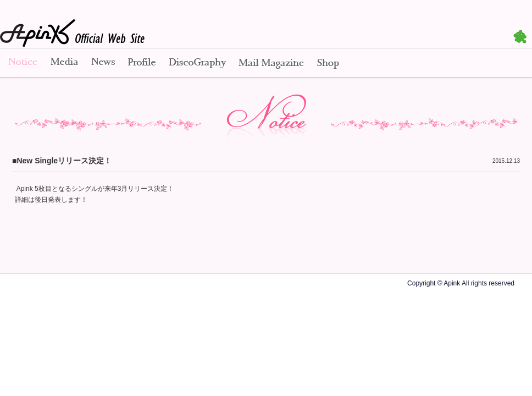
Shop (328, 63)
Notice (22, 63)
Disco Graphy (197, 63)
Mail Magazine (271, 63)
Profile (142, 63)
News (103, 63)
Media (64, 63)
